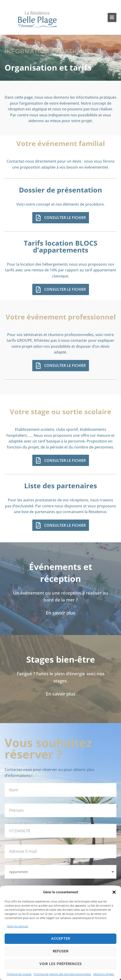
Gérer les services (18, 926)
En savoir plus (61, 613)
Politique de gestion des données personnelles (62, 974)
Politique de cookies (19, 974)
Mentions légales (104, 974)
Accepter (61, 939)
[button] (114, 892)
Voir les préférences (61, 964)
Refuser (61, 951)
